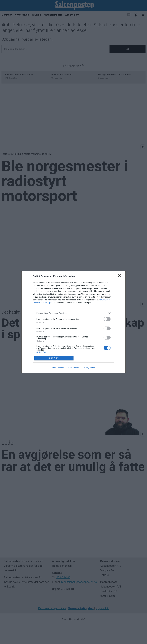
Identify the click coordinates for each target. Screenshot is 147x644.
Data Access (73, 368)
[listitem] (73, 313)
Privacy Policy (89, 368)
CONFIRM (54, 358)
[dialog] (73, 322)
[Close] (120, 276)
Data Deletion (58, 368)
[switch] (107, 319)
